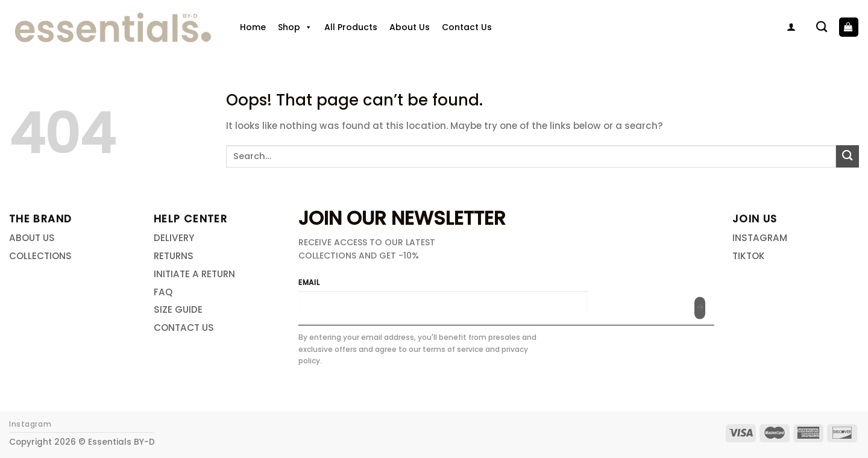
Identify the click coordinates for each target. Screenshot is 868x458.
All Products (351, 27)
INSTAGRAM (760, 238)
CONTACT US (184, 328)
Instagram (30, 424)
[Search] (822, 27)
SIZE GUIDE (178, 309)
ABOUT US (32, 238)
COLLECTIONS (40, 256)
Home (253, 27)
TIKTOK (749, 256)
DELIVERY (174, 238)
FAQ (163, 292)
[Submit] (848, 156)
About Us (410, 27)
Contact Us (467, 27)
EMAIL (309, 282)
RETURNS (174, 256)
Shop (295, 27)
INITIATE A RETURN (194, 274)
